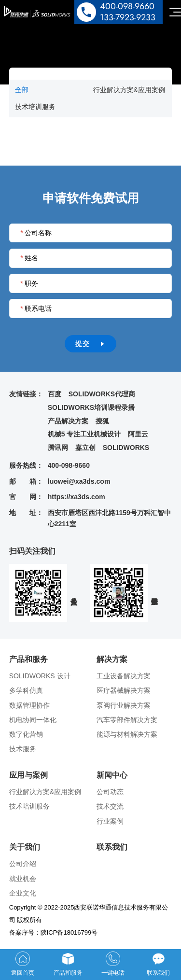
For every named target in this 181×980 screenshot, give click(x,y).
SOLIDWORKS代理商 (102, 394)
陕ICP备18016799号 (69, 932)
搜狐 (102, 421)
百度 (55, 394)
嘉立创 (85, 448)
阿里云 (138, 434)
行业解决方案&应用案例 (129, 90)
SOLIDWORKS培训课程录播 (91, 407)
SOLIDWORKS (126, 448)
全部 (22, 90)
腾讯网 (58, 448)
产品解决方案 (68, 421)
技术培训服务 (35, 107)
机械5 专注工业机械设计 (84, 434)
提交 (90, 344)
